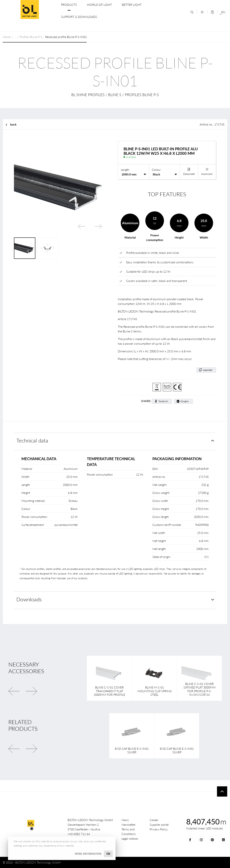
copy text (208, 370)
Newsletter (129, 825)
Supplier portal (159, 825)
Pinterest (212, 840)
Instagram (201, 840)
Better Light (132, 5)
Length (125, 170)
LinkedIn (223, 840)
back (13, 124)
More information (88, 854)
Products (69, 5)
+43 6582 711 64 (79, 834)
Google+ (185, 401)
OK (108, 854)
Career (154, 820)
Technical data (32, 441)
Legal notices (130, 838)
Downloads (29, 599)
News (125, 820)
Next (98, 226)
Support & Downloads (79, 17)
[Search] (192, 12)
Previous (82, 226)
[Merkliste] (202, 12)
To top (222, 791)
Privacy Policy (159, 829)
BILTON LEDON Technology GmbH (30, 9)
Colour (156, 170)
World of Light (99, 5)
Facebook (163, 401)
